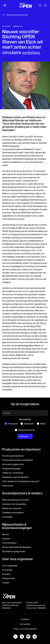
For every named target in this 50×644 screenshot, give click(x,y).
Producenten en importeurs (21, 449)
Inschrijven (24, 436)
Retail (41, 424)
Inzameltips (7, 517)
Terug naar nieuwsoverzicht (17, 15)
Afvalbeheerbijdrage (11, 469)
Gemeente (27, 424)
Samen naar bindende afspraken (17, 547)
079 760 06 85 (32, 603)
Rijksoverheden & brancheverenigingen (17, 526)
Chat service (8, 486)
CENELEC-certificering (13, 473)
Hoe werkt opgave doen (13, 464)
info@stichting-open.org (36, 605)
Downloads (7, 570)
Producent (11, 424)
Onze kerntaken (9, 543)
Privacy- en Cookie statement (25, 629)
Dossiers (6, 539)
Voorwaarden (25, 624)
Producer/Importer (25, 430)
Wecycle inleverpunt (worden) (16, 500)
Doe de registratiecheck (13, 456)
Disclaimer (25, 619)
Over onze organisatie (17, 559)
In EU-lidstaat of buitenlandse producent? (21, 481)
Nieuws (6, 534)
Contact (6, 583)
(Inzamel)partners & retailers (22, 493)
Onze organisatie (10, 566)
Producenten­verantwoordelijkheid (17, 460)
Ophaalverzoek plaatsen (13, 513)
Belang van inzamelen (12, 508)
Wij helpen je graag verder (14, 551)
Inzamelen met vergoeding (14, 504)
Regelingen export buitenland (15, 477)
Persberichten (9, 578)
